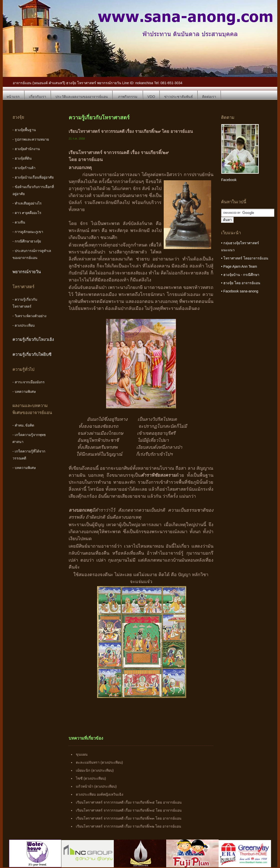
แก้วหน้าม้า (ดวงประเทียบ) (96, 786)
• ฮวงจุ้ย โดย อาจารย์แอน (241, 283)
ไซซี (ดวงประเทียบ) (91, 778)
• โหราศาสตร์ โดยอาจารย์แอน (245, 258)
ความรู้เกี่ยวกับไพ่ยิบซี (32, 354)
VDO (151, 97)
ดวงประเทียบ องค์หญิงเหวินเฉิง (100, 794)
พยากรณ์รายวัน (27, 272)
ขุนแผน (82, 754)
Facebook (229, 180)
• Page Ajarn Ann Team (239, 266)
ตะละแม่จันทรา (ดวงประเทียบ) (99, 762)
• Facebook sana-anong (240, 291)
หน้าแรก (13, 97)
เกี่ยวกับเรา (38, 97)
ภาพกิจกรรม (128, 97)
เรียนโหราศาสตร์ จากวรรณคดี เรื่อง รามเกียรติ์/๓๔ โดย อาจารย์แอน (129, 810)
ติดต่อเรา (209, 97)
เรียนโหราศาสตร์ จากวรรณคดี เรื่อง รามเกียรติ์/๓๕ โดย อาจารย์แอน (129, 802)
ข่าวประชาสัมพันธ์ (179, 97)
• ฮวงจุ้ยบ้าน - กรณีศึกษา (240, 275)
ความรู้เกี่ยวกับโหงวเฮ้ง (33, 339)
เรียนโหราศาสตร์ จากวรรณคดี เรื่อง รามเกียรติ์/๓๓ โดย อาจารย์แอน (129, 818)
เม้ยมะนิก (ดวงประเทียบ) (95, 770)
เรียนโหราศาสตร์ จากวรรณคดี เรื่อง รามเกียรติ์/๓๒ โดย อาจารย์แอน (128, 826)
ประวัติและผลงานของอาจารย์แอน (82, 97)
